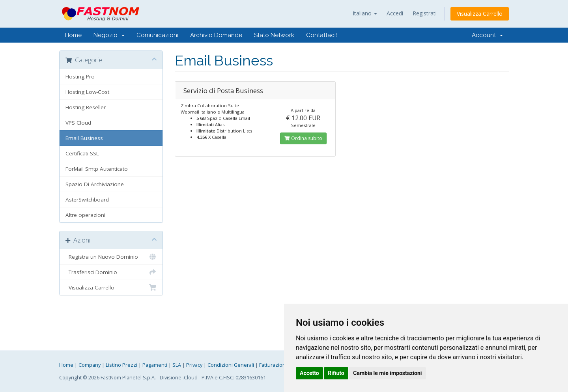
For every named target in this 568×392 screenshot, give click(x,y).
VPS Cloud (78, 123)
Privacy (194, 365)
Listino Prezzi (121, 365)
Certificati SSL (82, 153)
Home (73, 35)
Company (90, 365)
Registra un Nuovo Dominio (111, 257)
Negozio (109, 35)
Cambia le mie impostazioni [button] (387, 373)
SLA (177, 365)
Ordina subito (303, 138)
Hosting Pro (80, 77)
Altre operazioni (85, 215)
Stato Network (274, 35)
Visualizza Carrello (480, 14)
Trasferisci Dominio (111, 272)
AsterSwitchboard (87, 200)
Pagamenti (155, 365)
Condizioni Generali (231, 365)
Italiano (365, 13)
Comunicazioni (157, 35)
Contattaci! (321, 35)
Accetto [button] (309, 373)
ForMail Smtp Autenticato (97, 169)
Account (487, 35)
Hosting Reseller (86, 107)
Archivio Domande (216, 35)
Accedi (395, 13)
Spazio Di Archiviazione (95, 184)
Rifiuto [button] (336, 373)
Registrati (425, 13)
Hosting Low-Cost (87, 92)
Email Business (84, 138)
